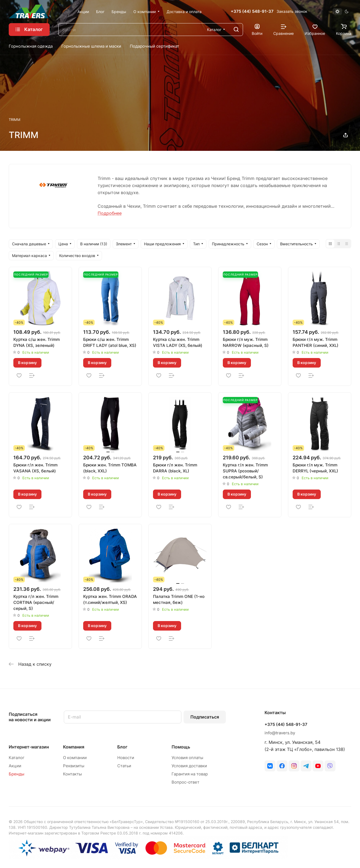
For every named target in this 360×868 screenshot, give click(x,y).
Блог (122, 747)
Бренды (16, 774)
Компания (74, 747)
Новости (126, 758)
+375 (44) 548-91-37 (252, 11)
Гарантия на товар (190, 774)
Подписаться (205, 717)
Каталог (17, 758)
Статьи (124, 766)
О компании (75, 758)
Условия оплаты (187, 758)
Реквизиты (74, 766)
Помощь (181, 747)
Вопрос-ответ (185, 782)
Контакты (72, 774)
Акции (15, 766)
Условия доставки (189, 766)
